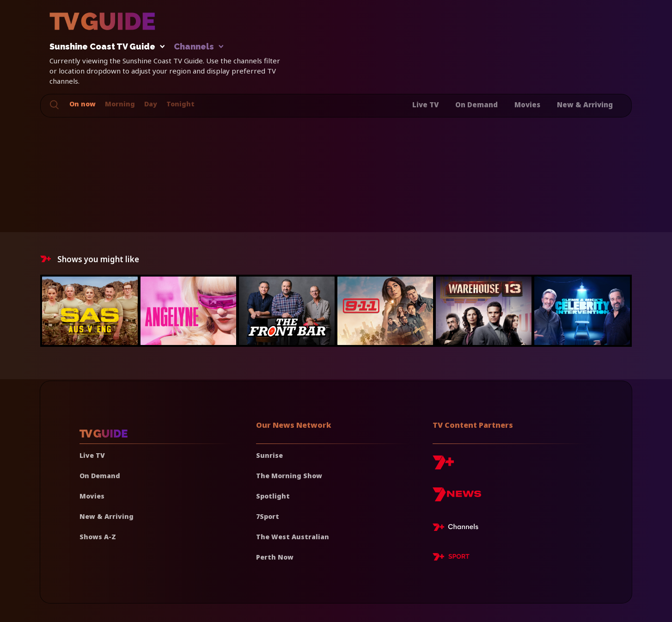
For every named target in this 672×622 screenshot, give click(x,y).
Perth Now (275, 557)
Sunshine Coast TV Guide (105, 47)
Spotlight (273, 496)
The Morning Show (289, 476)
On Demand (477, 105)
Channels (198, 47)
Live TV (425, 105)
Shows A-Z (98, 537)
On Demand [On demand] (100, 476)
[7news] (457, 498)
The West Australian (293, 537)
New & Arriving (585, 105)
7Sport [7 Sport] (268, 516)
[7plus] (443, 466)
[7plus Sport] (451, 558)
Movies (527, 105)
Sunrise (269, 455)
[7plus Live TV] (458, 529)
